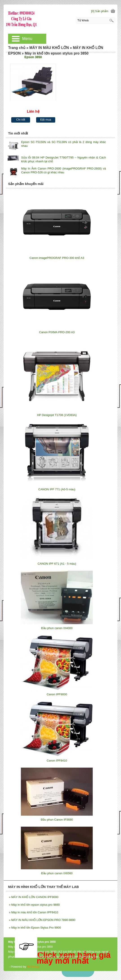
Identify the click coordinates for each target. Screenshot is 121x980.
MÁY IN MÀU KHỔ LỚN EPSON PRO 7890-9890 (42, 920)
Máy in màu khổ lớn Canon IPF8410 (33, 912)
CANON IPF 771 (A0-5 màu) (57, 489)
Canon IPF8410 (57, 761)
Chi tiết (21, 120)
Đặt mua (46, 120)
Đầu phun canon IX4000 (57, 628)
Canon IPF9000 (57, 694)
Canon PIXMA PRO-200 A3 (57, 332)
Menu (27, 39)
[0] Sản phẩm (100, 11)
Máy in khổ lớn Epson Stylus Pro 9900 (35, 928)
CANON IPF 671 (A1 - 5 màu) (57, 564)
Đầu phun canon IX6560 (57, 873)
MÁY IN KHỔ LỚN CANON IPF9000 (34, 897)
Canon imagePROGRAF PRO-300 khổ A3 (57, 258)
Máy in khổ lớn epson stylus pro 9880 (34, 905)
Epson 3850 (33, 57)
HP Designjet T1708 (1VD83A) (57, 415)
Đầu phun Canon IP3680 (57, 820)
